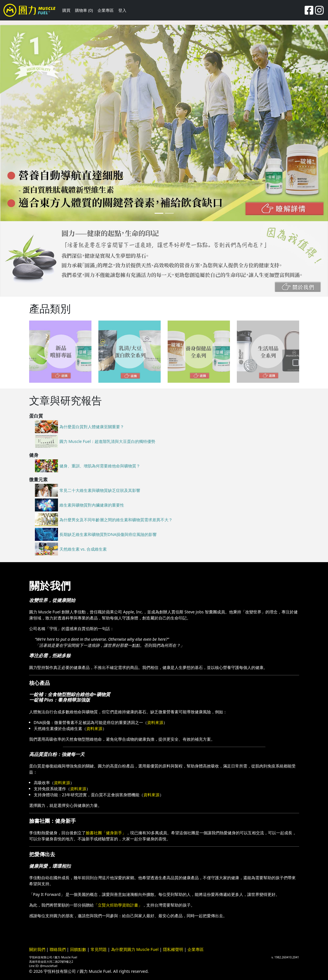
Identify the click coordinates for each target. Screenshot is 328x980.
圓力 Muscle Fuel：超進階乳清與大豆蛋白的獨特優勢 (107, 441)
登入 (122, 10)
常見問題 (99, 949)
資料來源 (155, 722)
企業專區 (106, 10)
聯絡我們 (58, 949)
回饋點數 (78, 949)
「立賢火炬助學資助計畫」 (118, 905)
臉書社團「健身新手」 (106, 833)
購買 (66, 10)
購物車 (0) (84, 10)
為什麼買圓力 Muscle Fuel (135, 949)
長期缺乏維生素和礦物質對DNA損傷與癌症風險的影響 (108, 534)
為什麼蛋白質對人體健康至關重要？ (92, 427)
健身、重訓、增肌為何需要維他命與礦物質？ (100, 466)
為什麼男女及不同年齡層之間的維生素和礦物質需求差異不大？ (116, 520)
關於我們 (37, 949)
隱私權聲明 (173, 949)
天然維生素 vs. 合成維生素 (83, 549)
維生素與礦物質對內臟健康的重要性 (92, 505)
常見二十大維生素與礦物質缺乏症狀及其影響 (100, 490)
